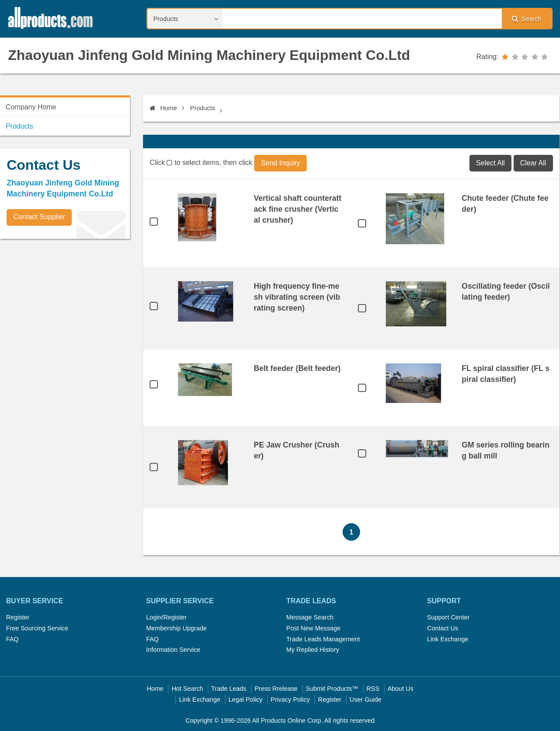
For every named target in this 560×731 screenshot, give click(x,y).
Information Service (173, 650)
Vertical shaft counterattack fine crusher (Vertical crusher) (297, 209)
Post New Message (313, 628)
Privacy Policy (290, 700)
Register (18, 617)
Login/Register (166, 617)
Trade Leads (229, 689)
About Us (401, 689)
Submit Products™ (332, 689)
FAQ (12, 639)
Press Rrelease (276, 689)
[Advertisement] (66, 307)
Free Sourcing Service (37, 628)
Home (163, 108)
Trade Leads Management (323, 639)
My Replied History (313, 650)
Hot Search (187, 689)
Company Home (31, 107)
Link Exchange (448, 639)
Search (527, 19)
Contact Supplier (39, 217)
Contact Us (443, 628)
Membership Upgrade (176, 628)
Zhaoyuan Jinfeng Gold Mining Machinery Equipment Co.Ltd (209, 55)
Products (203, 108)
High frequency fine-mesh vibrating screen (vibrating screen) (297, 297)
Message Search (310, 617)
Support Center (448, 617)
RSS (373, 689)
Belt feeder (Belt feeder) (297, 368)
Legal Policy (245, 700)
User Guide (366, 700)
